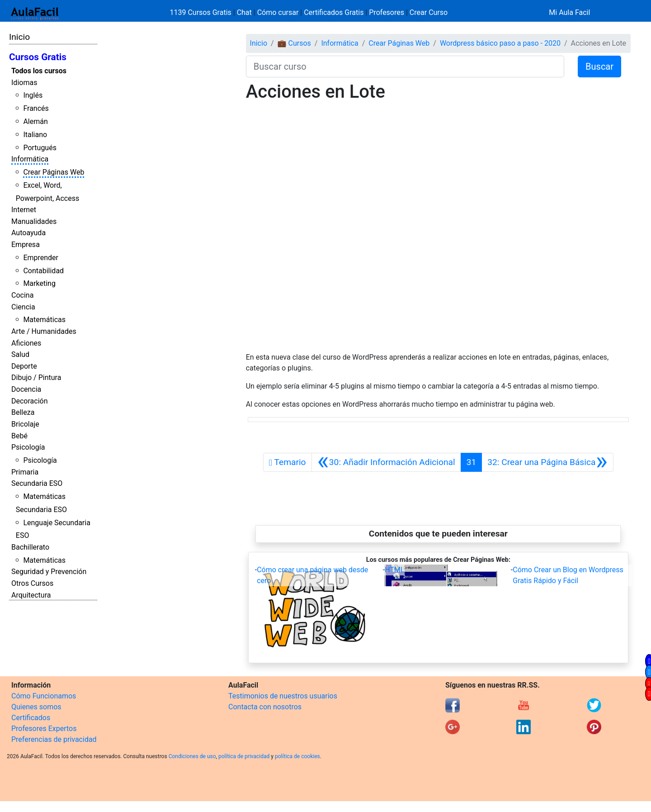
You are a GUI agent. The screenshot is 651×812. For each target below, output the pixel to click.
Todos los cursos (39, 71)
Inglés (33, 95)
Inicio (19, 37)
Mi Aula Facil (569, 12)
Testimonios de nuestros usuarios (283, 696)
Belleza (23, 412)
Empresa (26, 245)
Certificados (31, 718)
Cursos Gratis (38, 57)
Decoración (30, 401)
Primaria (25, 472)
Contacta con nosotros (265, 707)
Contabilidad (43, 271)
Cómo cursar (278, 12)
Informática (30, 159)
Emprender (41, 258)
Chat (244, 12)
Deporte (24, 366)
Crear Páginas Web (54, 172)
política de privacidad (244, 756)
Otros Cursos (32, 583)
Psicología (28, 447)
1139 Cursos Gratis (202, 12)
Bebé (19, 436)
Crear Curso (429, 12)
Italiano (35, 135)
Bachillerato (30, 547)
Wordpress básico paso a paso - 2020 (500, 43)
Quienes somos (36, 707)
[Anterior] (386, 462)
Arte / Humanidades (44, 331)
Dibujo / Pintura (36, 378)
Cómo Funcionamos (44, 696)
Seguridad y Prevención (49, 572)
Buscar (599, 66)
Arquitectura (31, 595)
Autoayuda (28, 233)
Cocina (22, 295)
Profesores (387, 12)
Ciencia (23, 307)
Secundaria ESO (37, 483)
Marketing (39, 283)
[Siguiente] (547, 462)
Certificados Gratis (334, 12)
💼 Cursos (294, 43)
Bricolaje (25, 424)
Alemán (35, 121)
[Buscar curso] (405, 66)
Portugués (40, 148)
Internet (24, 210)
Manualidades (34, 221)
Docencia (26, 389)
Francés (36, 108)
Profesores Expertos (44, 729)
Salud (20, 354)
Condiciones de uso (192, 756)
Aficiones (26, 343)
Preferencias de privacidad (54, 739)
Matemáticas (44, 320)
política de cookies (297, 756)
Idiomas (24, 83)
